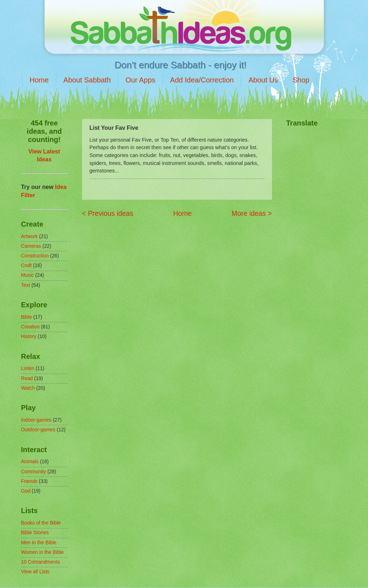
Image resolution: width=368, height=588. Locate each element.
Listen (28, 368)
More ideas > (252, 214)
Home (39, 80)
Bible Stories (35, 533)
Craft (27, 265)
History (29, 336)
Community (34, 472)
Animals (30, 462)
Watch (28, 388)
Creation (30, 327)
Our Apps (140, 80)
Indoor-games (36, 420)
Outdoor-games (38, 430)
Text (26, 285)
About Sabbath (87, 80)
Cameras (31, 246)
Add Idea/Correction (202, 80)
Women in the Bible (42, 552)
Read (27, 378)
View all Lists (35, 572)
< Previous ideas (108, 214)
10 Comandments (41, 562)
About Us (263, 80)
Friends (29, 481)
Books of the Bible (41, 523)
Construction (35, 256)
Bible (27, 317)
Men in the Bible (39, 543)
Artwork (30, 236)
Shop (301, 80)
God (26, 491)
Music (28, 275)
